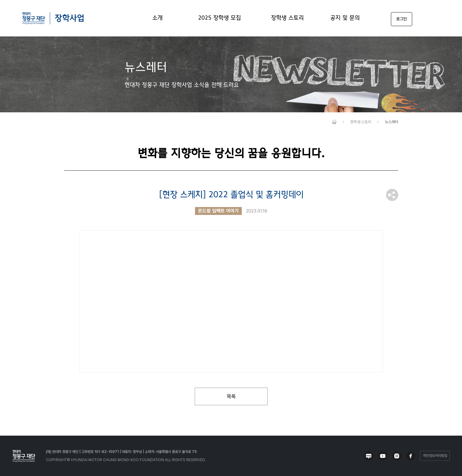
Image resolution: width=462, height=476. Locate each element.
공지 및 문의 (345, 18)
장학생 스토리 (287, 18)
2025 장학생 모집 (219, 18)
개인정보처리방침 (435, 456)
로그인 (402, 19)
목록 (231, 396)
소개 (157, 18)
